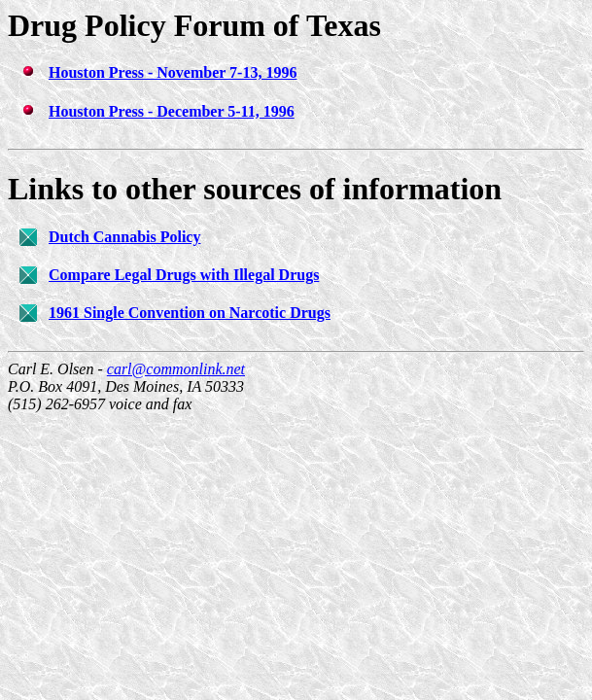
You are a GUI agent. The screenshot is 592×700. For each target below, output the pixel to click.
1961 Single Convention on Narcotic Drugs (190, 313)
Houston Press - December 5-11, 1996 (172, 111)
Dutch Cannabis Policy (124, 237)
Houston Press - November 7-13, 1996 (173, 72)
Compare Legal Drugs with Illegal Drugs (184, 275)
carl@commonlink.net (176, 369)
